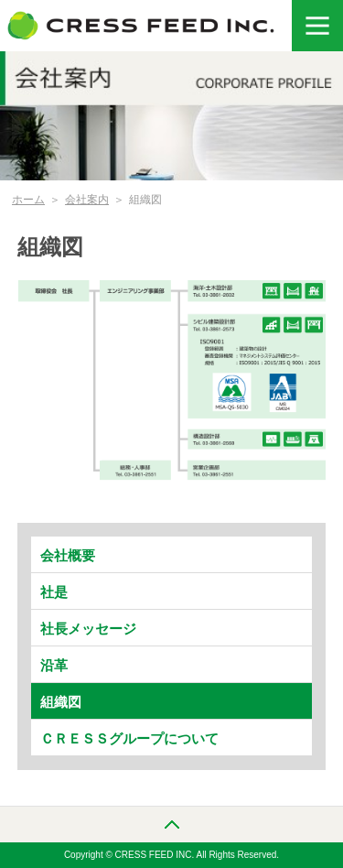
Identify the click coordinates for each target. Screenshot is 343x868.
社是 (54, 592)
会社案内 (87, 200)
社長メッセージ (88, 629)
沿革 (54, 665)
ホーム (28, 200)
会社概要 (68, 555)
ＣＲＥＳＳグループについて (129, 738)
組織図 (61, 702)
